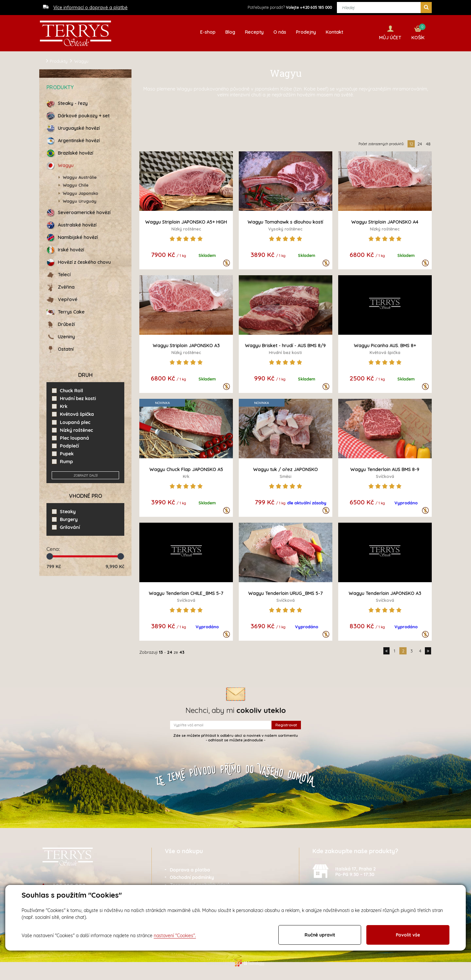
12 (411, 143)
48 (428, 143)
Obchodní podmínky (192, 876)
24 (420, 143)
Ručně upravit (320, 935)
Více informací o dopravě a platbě (90, 8)
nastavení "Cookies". (175, 936)
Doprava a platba (190, 869)
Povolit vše (408, 935)
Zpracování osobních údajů (200, 884)
